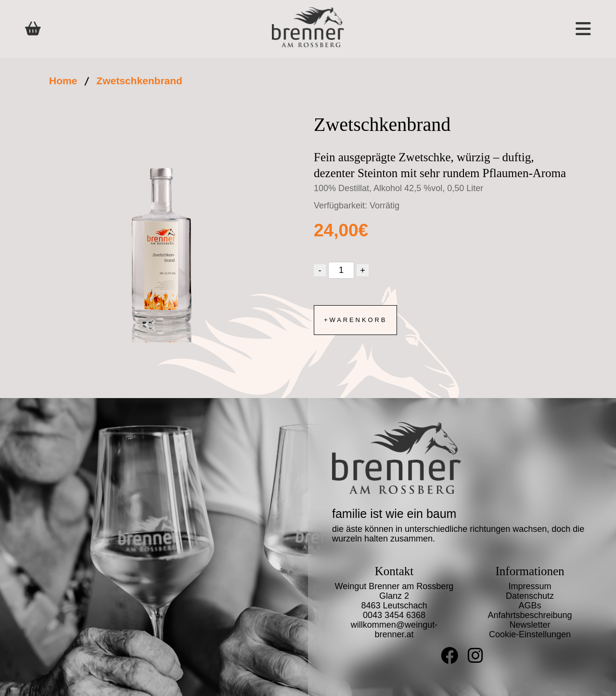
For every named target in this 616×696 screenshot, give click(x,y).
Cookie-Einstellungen (530, 634)
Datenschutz (530, 596)
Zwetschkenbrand (139, 81)
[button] (534, 29)
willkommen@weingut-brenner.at (394, 630)
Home (63, 81)
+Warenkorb (355, 320)
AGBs (530, 606)
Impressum (530, 586)
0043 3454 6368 (394, 615)
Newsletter (530, 625)
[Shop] (33, 29)
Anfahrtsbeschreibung (530, 615)
